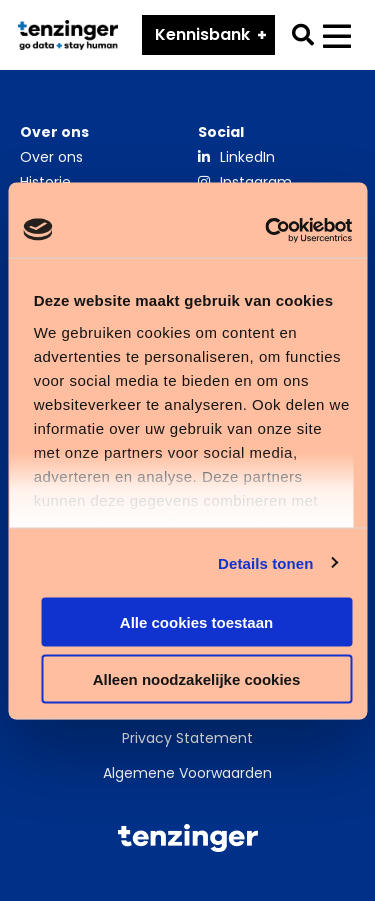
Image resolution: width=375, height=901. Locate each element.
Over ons (51, 157)
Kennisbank (202, 34)
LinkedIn (247, 157)
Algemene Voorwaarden (187, 773)
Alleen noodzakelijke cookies (197, 678)
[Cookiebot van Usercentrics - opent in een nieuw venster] (267, 230)
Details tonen (265, 562)
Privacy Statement (187, 738)
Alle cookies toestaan (196, 622)
